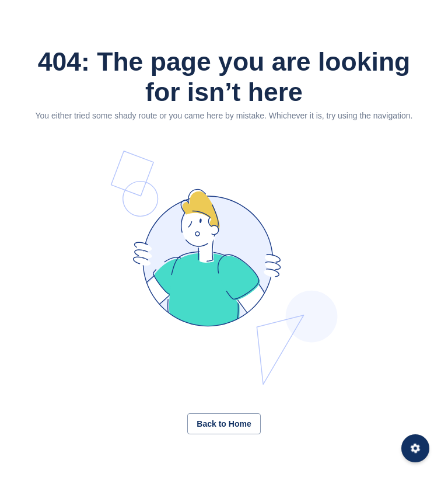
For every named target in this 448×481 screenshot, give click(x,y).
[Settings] (415, 448)
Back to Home (224, 424)
